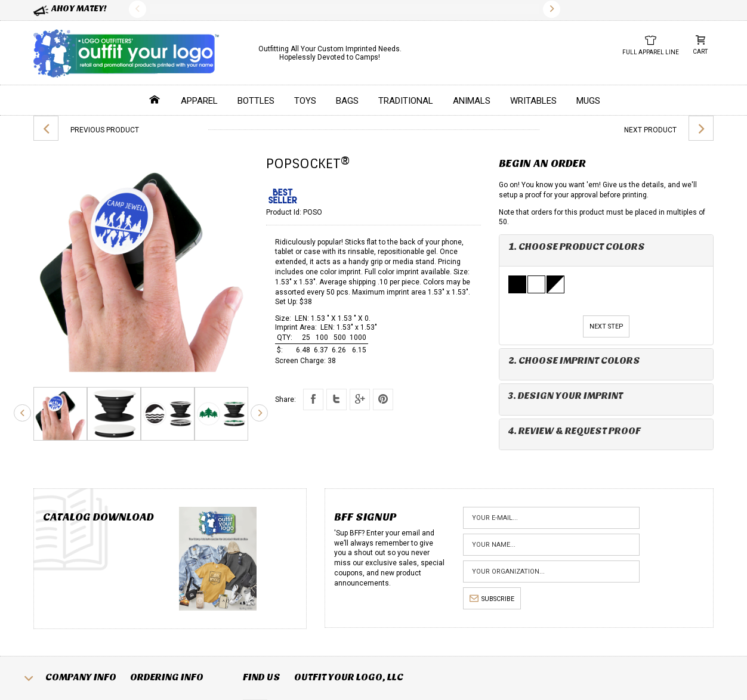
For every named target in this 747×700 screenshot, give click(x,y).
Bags (347, 101)
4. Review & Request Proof (575, 431)
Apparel (199, 101)
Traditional (406, 101)
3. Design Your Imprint (566, 396)
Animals (472, 101)
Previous (138, 9)
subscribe (492, 599)
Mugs (588, 101)
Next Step (606, 326)
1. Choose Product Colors (577, 247)
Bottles (256, 101)
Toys (305, 101)
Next (552, 9)
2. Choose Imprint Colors (574, 360)
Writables (533, 101)
